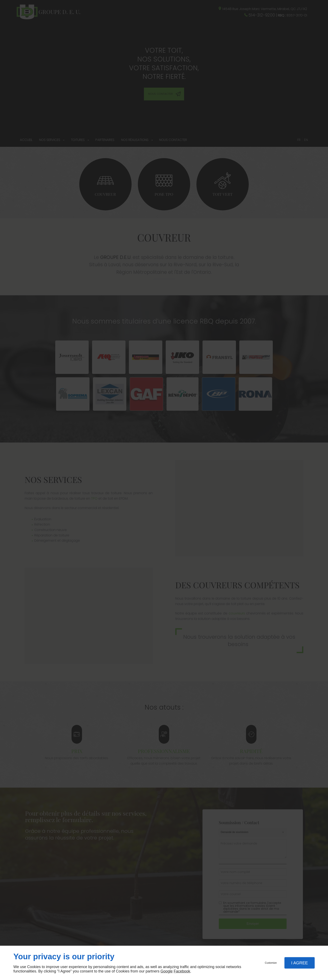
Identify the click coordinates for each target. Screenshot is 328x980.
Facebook (182, 971)
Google (167, 971)
